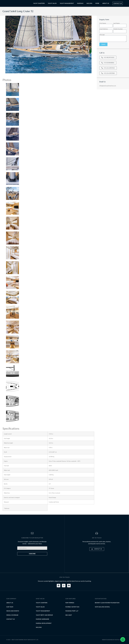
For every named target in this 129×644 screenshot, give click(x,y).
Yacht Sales (40, 607)
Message (102, 35)
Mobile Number (118, 29)
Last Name (116, 23)
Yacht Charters (42, 603)
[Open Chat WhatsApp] (123, 639)
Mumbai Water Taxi (72, 607)
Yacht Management (43, 611)
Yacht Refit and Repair (44, 615)
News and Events (13, 611)
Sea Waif (69, 615)
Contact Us (11, 619)
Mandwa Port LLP (72, 611)
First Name (103, 23)
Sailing (39, 627)
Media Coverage (12, 615)
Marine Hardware (42, 619)
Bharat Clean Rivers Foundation (107, 603)
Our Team (10, 607)
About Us (10, 603)
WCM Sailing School (102, 607)
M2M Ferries (70, 603)
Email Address (104, 29)
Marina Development (44, 623)
